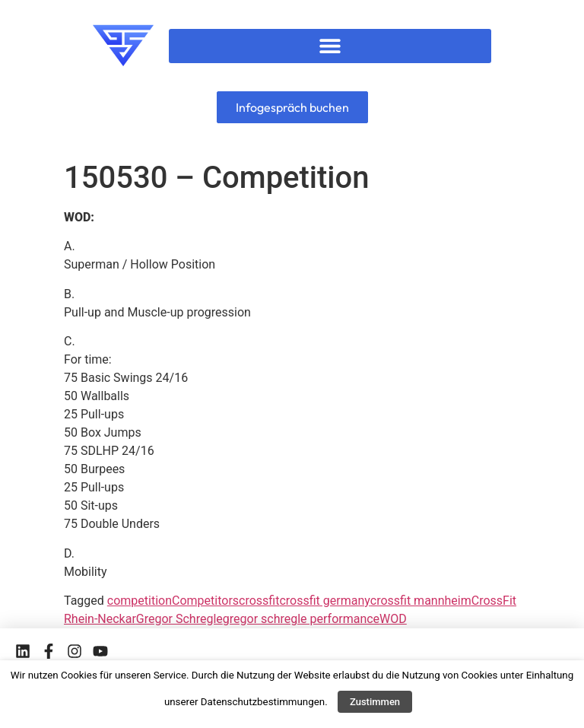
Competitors (205, 601)
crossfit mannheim (421, 601)
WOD (393, 619)
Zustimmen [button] (375, 702)
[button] (330, 46)
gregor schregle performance (301, 619)
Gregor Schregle (179, 619)
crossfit (259, 601)
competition (140, 601)
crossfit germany (324, 601)
